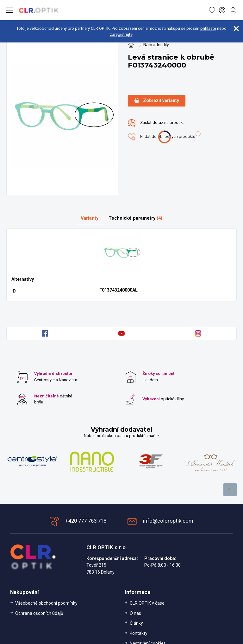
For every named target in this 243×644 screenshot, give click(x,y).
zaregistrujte (121, 34)
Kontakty (139, 633)
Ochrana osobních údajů (39, 613)
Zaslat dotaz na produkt (156, 123)
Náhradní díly (156, 45)
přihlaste (208, 28)
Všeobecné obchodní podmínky (46, 603)
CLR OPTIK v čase (147, 603)
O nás (135, 613)
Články (136, 623)
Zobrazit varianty (157, 101)
